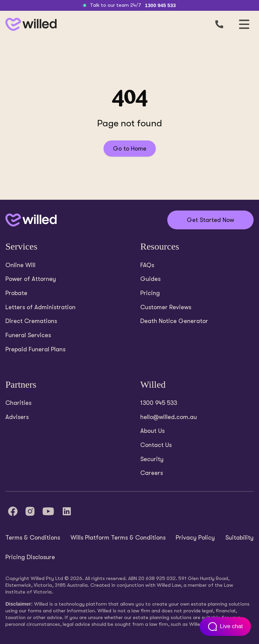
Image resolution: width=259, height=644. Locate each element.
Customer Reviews (166, 307)
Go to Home (130, 149)
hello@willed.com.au (169, 417)
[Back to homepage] (30, 24)
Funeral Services (28, 335)
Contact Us (156, 445)
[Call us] (219, 24)
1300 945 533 (161, 5)
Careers (152, 473)
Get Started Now (210, 220)
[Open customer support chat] (225, 626)
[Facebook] (13, 511)
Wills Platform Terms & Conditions (118, 538)
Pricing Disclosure (30, 557)
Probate (16, 293)
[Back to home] (31, 220)
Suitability (239, 538)
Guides (150, 279)
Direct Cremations (31, 321)
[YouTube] (48, 511)
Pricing (150, 293)
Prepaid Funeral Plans (35, 349)
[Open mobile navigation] (244, 24)
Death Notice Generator (174, 321)
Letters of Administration (40, 307)
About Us (152, 431)
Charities (18, 403)
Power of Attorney (31, 279)
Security (152, 459)
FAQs (147, 265)
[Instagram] (30, 511)
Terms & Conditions (33, 538)
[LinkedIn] (67, 511)
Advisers (17, 417)
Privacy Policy (195, 538)
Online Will (20, 265)
